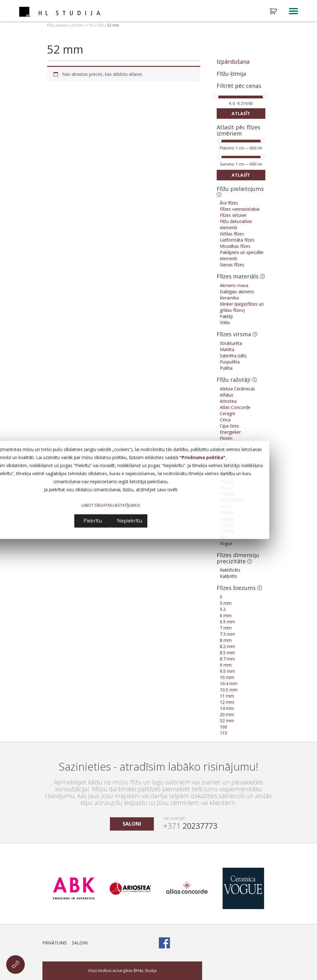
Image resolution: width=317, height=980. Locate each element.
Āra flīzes (229, 203)
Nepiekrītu (130, 521)
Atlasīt (241, 113)
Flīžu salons (57, 25)
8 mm (226, 640)
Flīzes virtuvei (233, 215)
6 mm (226, 615)
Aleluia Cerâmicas (237, 389)
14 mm (227, 708)
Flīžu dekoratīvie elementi (236, 224)
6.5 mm (227, 622)
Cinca (225, 420)
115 (90, 25)
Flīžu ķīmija (231, 74)
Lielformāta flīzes (237, 240)
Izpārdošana (233, 62)
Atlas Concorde (235, 407)
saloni (132, 824)
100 (100, 25)
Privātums (55, 943)
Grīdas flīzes (232, 234)
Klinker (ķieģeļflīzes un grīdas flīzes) (242, 307)
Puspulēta (230, 362)
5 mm (226, 603)
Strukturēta (231, 343)
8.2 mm (227, 646)
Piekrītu (93, 521)
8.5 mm (227, 653)
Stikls (225, 322)
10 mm (227, 677)
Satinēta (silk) (233, 356)
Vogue (226, 543)
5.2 (223, 609)
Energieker (230, 432)
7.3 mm (227, 634)
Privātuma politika (202, 458)
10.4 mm (229, 683)
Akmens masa (234, 285)
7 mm (226, 628)
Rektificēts (230, 570)
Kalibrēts (228, 576)
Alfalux (226, 395)
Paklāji (226, 316)
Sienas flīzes (232, 265)
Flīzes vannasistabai (240, 209)
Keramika (229, 298)
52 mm (227, 721)
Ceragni (227, 413)
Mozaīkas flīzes (235, 246)
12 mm (227, 702)
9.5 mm (227, 671)
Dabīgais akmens (237, 292)
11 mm (227, 696)
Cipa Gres (229, 426)
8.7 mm (227, 659)
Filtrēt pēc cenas (239, 86)
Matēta (227, 349)
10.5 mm (229, 690)
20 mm (77, 25)
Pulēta (226, 368)
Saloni (80, 943)
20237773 (190, 826)
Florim (226, 438)
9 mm (226, 665)
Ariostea (228, 401)
